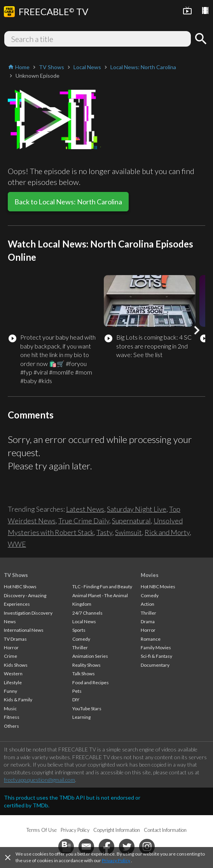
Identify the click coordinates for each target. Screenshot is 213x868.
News (10, 621)
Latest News (85, 509)
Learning (81, 717)
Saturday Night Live (137, 509)
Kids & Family (18, 700)
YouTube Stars (87, 709)
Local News (84, 621)
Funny (10, 691)
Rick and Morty (167, 532)
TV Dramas (15, 639)
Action (148, 604)
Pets (77, 691)
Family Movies (156, 648)
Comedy (81, 639)
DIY (76, 700)
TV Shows (16, 575)
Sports (79, 630)
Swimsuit (128, 532)
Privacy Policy (116, 860)
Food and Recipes (91, 682)
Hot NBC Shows (20, 587)
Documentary (155, 665)
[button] (197, 330)
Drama (148, 621)
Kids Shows (16, 665)
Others (11, 726)
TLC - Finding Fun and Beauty (102, 587)
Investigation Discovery (28, 613)
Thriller (80, 648)
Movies (150, 575)
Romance (151, 639)
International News (24, 630)
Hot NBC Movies (158, 587)
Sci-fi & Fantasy (156, 656)
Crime (10, 656)
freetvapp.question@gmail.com (39, 780)
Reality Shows (86, 665)
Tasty (104, 532)
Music (10, 709)
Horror (11, 648)
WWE (17, 544)
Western (13, 674)
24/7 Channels (87, 613)
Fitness (12, 717)
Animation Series (90, 656)
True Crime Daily (84, 521)
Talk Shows (84, 674)
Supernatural (131, 521)
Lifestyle (13, 682)
